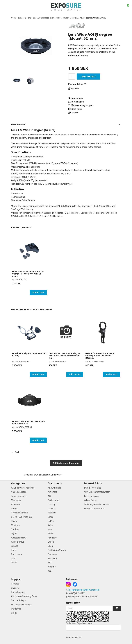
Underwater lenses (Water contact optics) (51, 18)
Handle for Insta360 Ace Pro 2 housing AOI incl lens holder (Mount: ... (100, 356)
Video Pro (16, 504)
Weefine (52, 567)
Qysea (51, 542)
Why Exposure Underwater (97, 492)
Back (15, 452)
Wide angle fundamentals (97, 504)
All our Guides (91, 500)
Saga (50, 546)
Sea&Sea (52, 559)
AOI (49, 496)
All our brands (54, 488)
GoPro (51, 521)
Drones (15, 509)
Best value (75, 109)
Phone (14, 521)
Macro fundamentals (94, 509)
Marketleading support (82, 105)
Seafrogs (52, 554)
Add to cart (88, 77)
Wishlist (74, 113)
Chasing (52, 504)
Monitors (15, 525)
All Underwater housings (66, 463)
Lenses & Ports (25, 18)
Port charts (16, 554)
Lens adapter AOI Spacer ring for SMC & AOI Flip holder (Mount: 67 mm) (65, 356)
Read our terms (73, 637)
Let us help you (91, 496)
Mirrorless (16, 500)
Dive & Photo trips (93, 488)
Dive (13, 559)
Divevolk (52, 509)
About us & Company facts (24, 596)
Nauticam (52, 538)
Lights (14, 533)
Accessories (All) (19, 538)
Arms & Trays (18, 542)
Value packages (19, 492)
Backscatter (54, 500)
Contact (15, 584)
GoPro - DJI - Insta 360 (22, 517)
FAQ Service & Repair (21, 605)
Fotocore (52, 513)
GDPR (14, 613)
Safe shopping (18, 592)
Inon (50, 529)
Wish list (74, 89)
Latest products (19, 496)
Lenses (15, 546)
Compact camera (20, 513)
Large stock (77, 98)
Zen (50, 571)
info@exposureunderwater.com (84, 590)
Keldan (51, 533)
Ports (14, 550)
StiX (50, 563)
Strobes (15, 529)
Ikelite (51, 525)
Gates (51, 517)
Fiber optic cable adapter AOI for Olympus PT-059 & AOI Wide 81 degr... (28, 274)
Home (14, 18)
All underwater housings (23, 488)
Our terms (16, 609)
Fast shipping (78, 102)
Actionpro (52, 492)
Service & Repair (19, 600)
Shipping (15, 588)
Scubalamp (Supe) (57, 550)
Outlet (14, 563)
